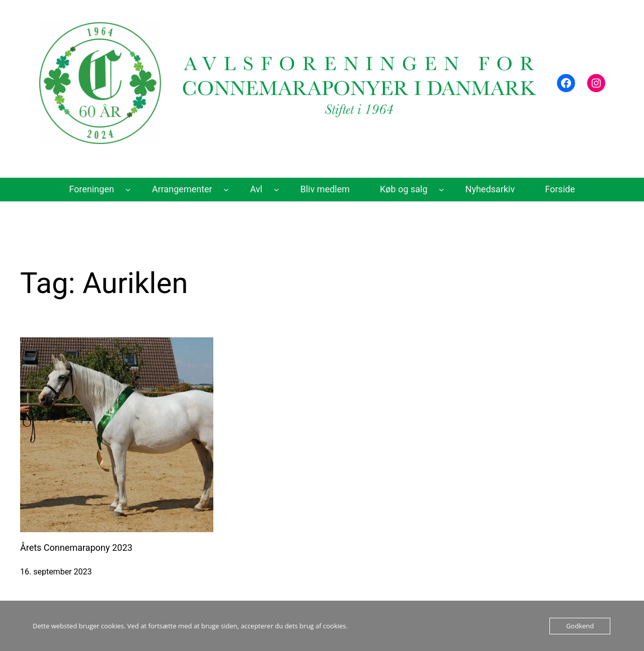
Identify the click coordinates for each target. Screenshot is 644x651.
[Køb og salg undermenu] (441, 190)
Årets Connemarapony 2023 (76, 548)
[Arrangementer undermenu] (226, 190)
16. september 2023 (56, 572)
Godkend (580, 626)
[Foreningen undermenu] (128, 190)
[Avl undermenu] (276, 190)
